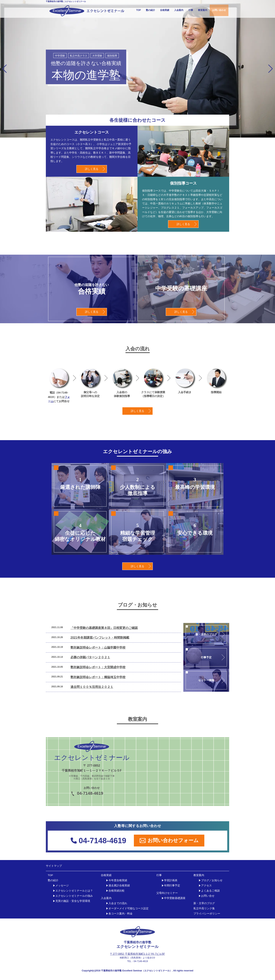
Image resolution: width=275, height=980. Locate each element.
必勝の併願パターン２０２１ (90, 657)
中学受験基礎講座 (175, 898)
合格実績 (165, 10)
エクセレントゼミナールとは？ (74, 891)
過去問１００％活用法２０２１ (92, 687)
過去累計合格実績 (119, 886)
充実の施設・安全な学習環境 (73, 901)
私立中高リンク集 (204, 908)
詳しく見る (92, 169)
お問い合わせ (219, 10)
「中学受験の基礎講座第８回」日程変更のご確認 (104, 628)
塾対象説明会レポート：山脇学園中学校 (98, 648)
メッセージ (62, 886)
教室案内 (203, 10)
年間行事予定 (172, 886)
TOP (138, 10)
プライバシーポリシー (207, 914)
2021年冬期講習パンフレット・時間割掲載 (100, 638)
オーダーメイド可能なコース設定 (129, 908)
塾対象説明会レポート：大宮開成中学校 (98, 667)
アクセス (206, 886)
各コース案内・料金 (121, 914)
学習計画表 (171, 880)
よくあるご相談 (210, 891)
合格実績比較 (116, 891)
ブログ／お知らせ (212, 880)
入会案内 (179, 10)
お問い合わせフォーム (169, 841)
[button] (4, 69)
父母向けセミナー (167, 893)
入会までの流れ (118, 903)
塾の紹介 (150, 10)
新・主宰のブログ (204, 903)
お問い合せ (208, 896)
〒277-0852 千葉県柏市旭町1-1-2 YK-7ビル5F (137, 954)
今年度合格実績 (118, 880)
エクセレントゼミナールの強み (74, 896)
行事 (191, 10)
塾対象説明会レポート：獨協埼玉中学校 (98, 677)
